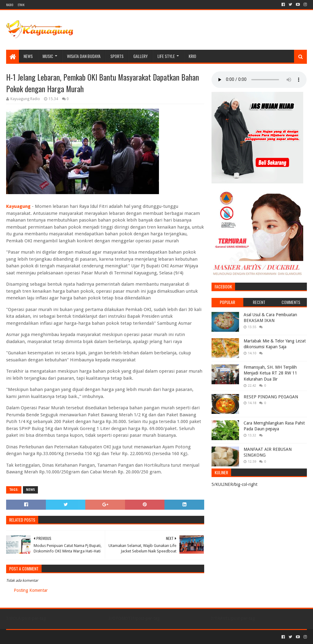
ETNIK (21, 5)
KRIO (192, 56)
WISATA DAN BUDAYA (84, 56)
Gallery (140, 56)
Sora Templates (40, 637)
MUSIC (48, 56)
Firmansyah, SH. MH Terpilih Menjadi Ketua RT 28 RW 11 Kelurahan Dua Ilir (270, 373)
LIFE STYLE (166, 56)
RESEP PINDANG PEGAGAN (271, 397)
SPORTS (117, 56)
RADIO (10, 5)
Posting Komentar (31, 590)
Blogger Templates (75, 637)
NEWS (28, 56)
